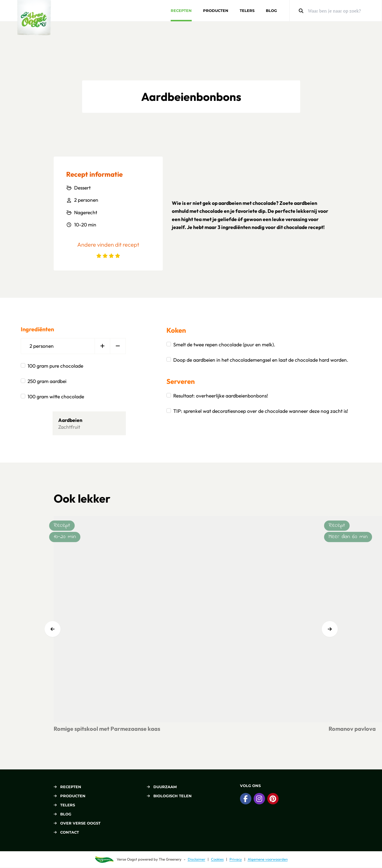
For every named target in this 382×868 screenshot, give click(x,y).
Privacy (236, 859)
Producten (216, 11)
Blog (271, 11)
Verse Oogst (127, 859)
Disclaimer (197, 859)
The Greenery (170, 859)
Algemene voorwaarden (268, 859)
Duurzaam (162, 787)
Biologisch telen (169, 796)
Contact (66, 832)
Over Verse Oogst (77, 823)
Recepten (181, 11)
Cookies (217, 859)
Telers (247, 11)
